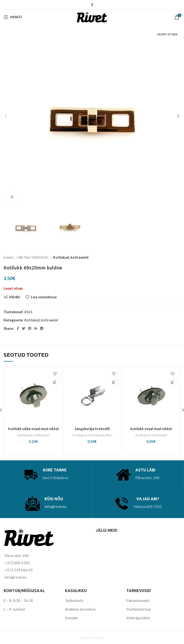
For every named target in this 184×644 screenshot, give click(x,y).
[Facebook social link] (92, 5)
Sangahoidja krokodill (92, 429)
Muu (109, 435)
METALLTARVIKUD (34, 257)
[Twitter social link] (23, 328)
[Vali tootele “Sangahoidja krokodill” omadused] (114, 382)
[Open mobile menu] (13, 17)
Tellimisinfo (74, 600)
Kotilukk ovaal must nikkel (151, 429)
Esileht (9, 257)
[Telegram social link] (42, 328)
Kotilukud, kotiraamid (71, 257)
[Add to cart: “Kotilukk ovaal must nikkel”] (173, 382)
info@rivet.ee (55, 506)
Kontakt (71, 618)
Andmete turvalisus (80, 609)
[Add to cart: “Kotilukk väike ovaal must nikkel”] (55, 382)
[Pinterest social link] (30, 328)
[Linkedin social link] (36, 328)
